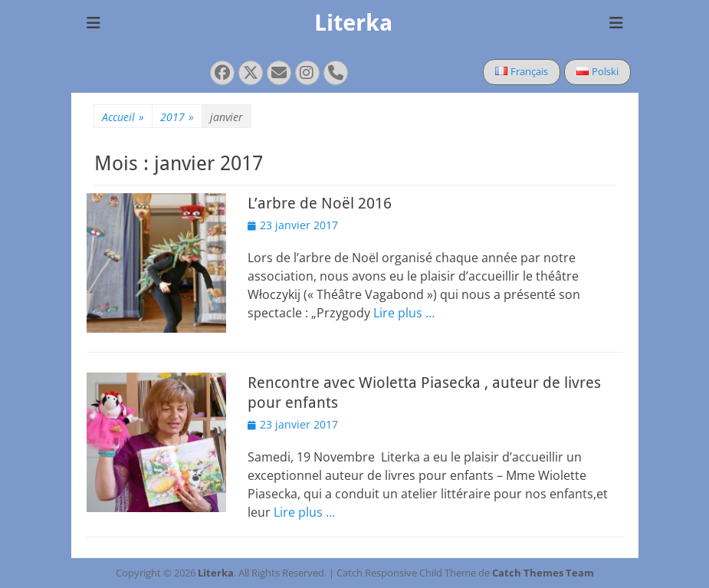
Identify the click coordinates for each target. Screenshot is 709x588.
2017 (177, 117)
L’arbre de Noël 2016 (320, 203)
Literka (353, 23)
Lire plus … (404, 313)
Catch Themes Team (543, 573)
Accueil (123, 117)
